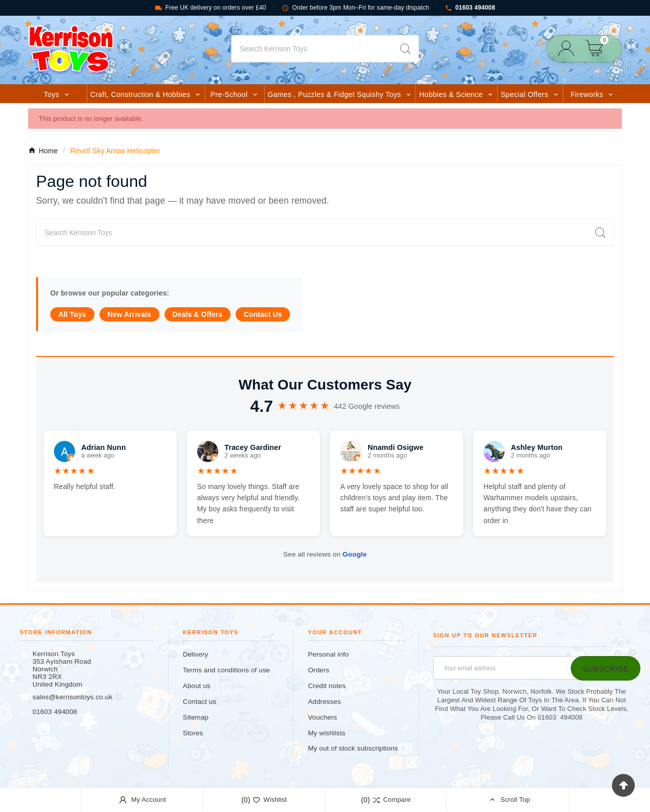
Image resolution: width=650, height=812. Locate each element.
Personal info (328, 654)
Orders (318, 670)
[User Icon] (569, 48)
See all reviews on (325, 554)
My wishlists (327, 733)
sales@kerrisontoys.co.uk (72, 697)
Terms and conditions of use (226, 670)
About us (197, 686)
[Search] (312, 49)
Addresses (324, 702)
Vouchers (322, 717)
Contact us (200, 702)
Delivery (196, 654)
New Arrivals (129, 314)
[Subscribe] (606, 668)
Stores (193, 733)
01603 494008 (470, 8)
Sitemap (196, 717)
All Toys (72, 314)
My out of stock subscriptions (353, 748)
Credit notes (327, 686)
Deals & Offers (198, 314)
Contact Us (263, 314)
